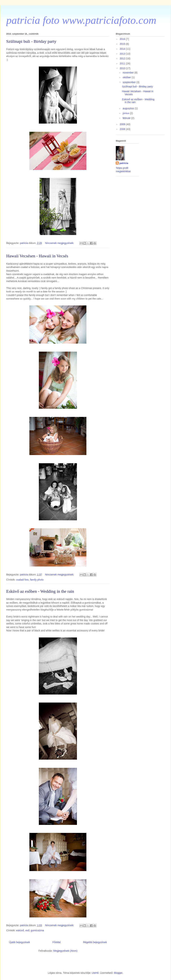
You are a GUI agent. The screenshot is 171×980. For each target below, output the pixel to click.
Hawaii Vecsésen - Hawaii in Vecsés (37, 256)
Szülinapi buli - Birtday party (31, 41)
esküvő (20, 930)
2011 (123, 63)
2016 (123, 39)
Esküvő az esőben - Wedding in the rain (40, 591)
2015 (123, 44)
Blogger (118, 973)
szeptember (129, 82)
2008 (123, 129)
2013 (123, 54)
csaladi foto (22, 580)
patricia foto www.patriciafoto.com (81, 20)
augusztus (129, 108)
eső (27, 930)
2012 (123, 58)
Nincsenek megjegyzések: (60, 243)
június (126, 113)
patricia (124, 163)
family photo (37, 580)
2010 (123, 68)
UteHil (95, 973)
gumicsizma (37, 930)
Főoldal (56, 942)
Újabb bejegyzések (19, 942)
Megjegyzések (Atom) (65, 951)
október (127, 77)
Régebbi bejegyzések (95, 942)
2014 (123, 49)
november (128, 73)
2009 (123, 124)
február (127, 118)
